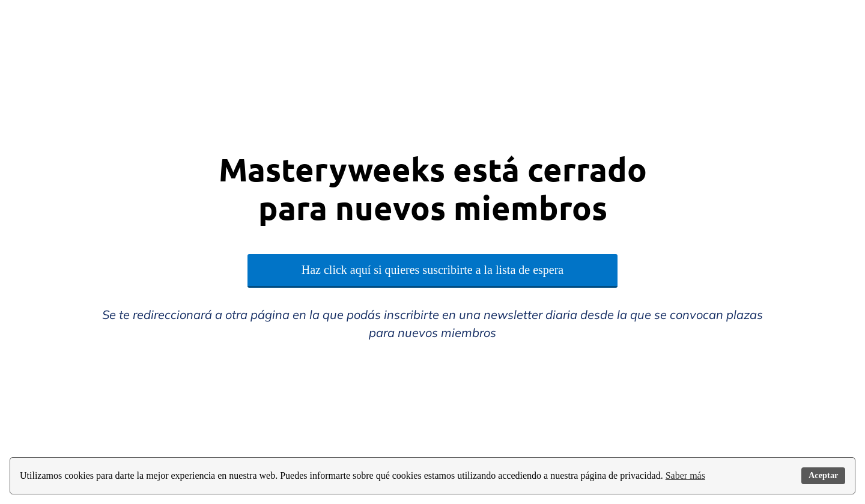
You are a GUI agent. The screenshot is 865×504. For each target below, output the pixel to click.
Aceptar (824, 475)
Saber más (685, 475)
